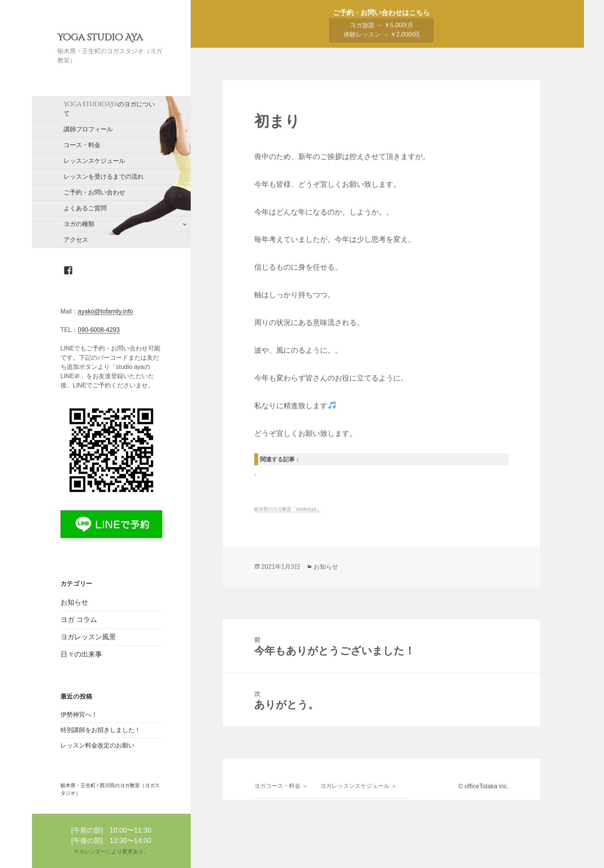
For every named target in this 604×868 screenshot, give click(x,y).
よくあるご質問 (85, 208)
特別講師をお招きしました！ (101, 730)
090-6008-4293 (99, 330)
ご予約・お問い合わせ (94, 192)
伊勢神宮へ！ (79, 715)
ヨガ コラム (79, 620)
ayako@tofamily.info (105, 311)
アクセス (76, 240)
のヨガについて (109, 108)
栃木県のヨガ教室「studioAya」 (287, 509)
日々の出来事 (81, 654)
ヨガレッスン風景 (88, 637)
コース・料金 (82, 145)
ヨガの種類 (79, 224)
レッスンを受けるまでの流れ (104, 177)
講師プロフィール (88, 129)
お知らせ (74, 602)
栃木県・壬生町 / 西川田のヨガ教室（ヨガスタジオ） (110, 789)
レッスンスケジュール (94, 161)
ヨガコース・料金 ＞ (281, 786)
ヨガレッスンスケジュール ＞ (358, 786)
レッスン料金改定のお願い (97, 745)
